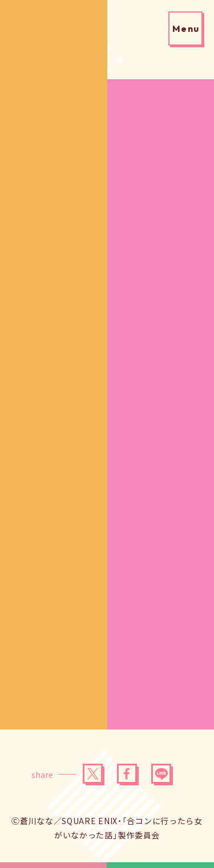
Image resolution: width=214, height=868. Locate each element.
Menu (186, 28)
